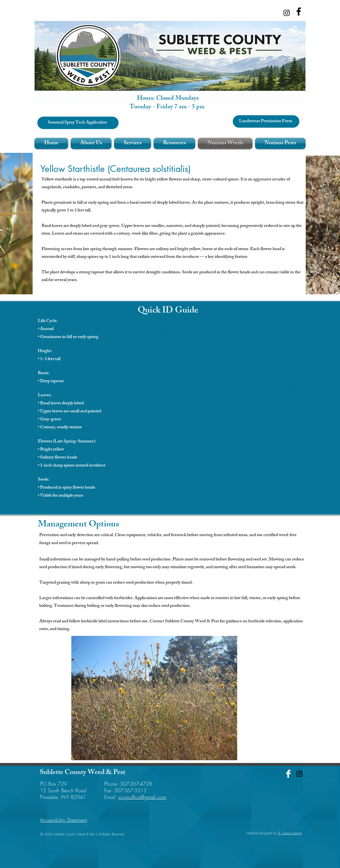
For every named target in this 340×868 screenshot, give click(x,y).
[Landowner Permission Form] (266, 121)
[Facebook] (299, 11)
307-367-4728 (136, 784)
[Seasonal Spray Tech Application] (78, 123)
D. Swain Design (290, 833)
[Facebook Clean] (288, 774)
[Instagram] (287, 13)
